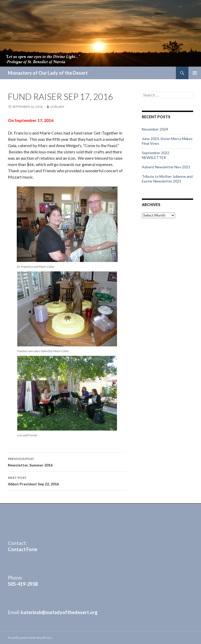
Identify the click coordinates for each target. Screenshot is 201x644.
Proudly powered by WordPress (30, 638)
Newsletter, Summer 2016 (67, 461)
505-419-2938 (23, 584)
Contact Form (23, 549)
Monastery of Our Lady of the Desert (48, 73)
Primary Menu (195, 73)
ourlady (57, 107)
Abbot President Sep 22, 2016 (67, 480)
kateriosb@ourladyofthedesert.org (59, 612)
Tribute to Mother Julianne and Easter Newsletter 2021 (167, 179)
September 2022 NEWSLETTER (156, 155)
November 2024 (155, 129)
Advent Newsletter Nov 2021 (166, 167)
